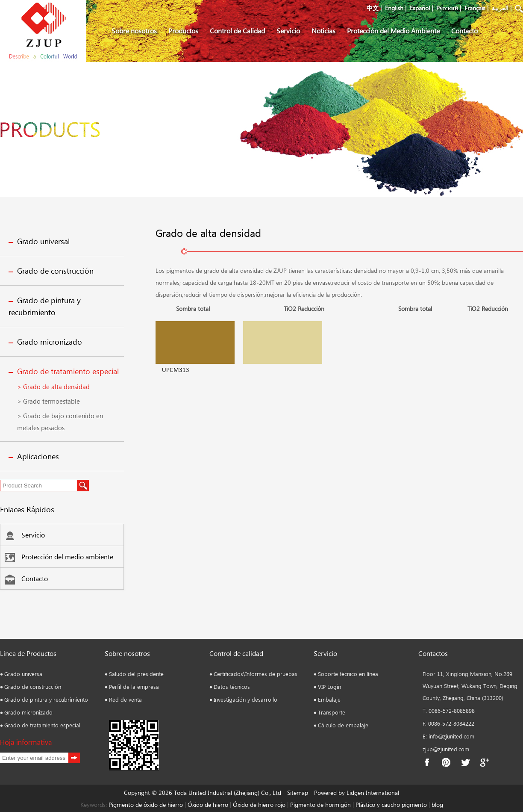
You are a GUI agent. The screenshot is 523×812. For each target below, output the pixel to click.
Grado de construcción (55, 271)
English (394, 8)
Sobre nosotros (134, 31)
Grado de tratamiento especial (68, 371)
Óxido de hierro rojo (258, 805)
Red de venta (125, 699)
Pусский (447, 8)
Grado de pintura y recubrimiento (46, 699)
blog (436, 805)
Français (475, 8)
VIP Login (329, 687)
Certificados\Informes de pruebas (256, 674)
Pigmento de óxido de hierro (146, 805)
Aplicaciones (38, 456)
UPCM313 (176, 370)
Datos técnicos (232, 687)
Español (420, 8)
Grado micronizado (50, 342)
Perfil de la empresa (134, 687)
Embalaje (329, 699)
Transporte (332, 712)
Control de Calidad (237, 31)
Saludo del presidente (136, 674)
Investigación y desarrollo (245, 699)
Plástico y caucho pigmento (392, 805)
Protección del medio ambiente (59, 557)
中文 (373, 8)
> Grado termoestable (48, 401)
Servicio (288, 31)
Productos (183, 31)
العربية (500, 8)
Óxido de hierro (208, 805)
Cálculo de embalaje (343, 725)
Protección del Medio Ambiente (393, 31)
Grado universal (43, 241)
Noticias (323, 31)
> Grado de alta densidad (53, 387)
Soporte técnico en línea (348, 674)
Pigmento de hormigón (321, 805)
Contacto (464, 31)
